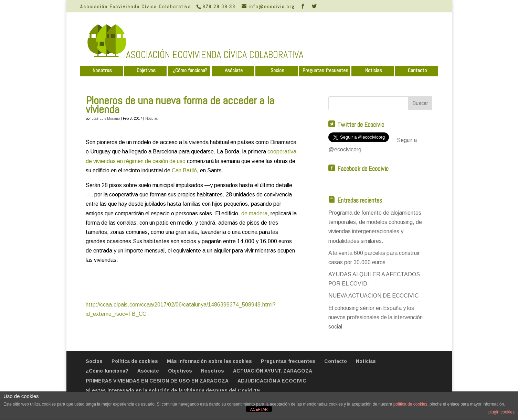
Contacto (417, 71)
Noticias (374, 71)
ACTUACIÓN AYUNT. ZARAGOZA (273, 371)
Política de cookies (135, 361)
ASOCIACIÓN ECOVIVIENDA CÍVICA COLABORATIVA (215, 55)
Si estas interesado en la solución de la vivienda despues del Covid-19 (173, 390)
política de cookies (410, 404)
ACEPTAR (259, 409)
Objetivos (146, 71)
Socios (277, 71)
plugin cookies (501, 412)
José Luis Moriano (106, 119)
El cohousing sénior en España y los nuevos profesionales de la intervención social (376, 317)
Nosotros (102, 71)
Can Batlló (184, 170)
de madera (254, 213)
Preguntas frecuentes (325, 71)
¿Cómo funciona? (190, 71)
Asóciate (234, 71)
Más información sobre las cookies (209, 361)
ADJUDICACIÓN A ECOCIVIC (272, 381)
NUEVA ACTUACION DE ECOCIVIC (373, 296)
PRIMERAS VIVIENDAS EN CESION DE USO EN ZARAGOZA (157, 381)
